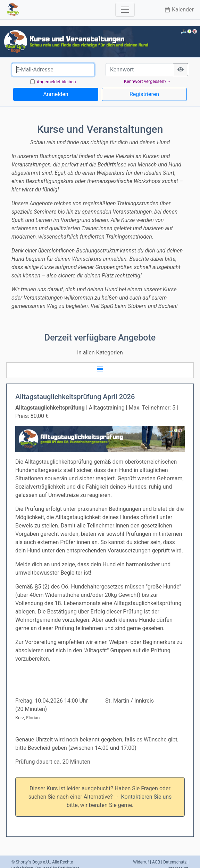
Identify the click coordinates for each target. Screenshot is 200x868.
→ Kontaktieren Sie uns (143, 797)
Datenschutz (175, 862)
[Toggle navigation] (125, 10)
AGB (156, 862)
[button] (100, 370)
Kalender (179, 10)
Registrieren (144, 94)
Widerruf (141, 862)
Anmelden (56, 94)
